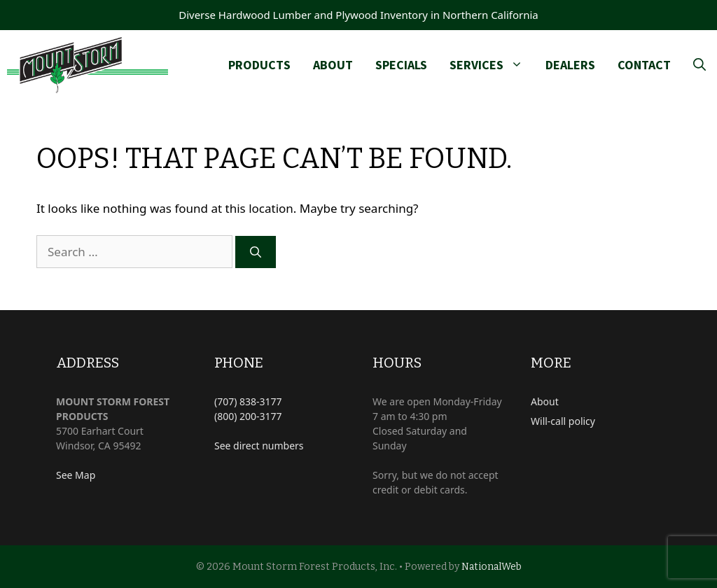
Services (492, 65)
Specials (401, 65)
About (333, 65)
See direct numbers (259, 446)
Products (259, 65)
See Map (76, 475)
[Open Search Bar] (699, 65)
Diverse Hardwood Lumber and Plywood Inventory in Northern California (358, 15)
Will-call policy (563, 421)
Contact (644, 65)
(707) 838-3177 (248, 401)
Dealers (570, 65)
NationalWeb (492, 567)
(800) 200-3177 (248, 416)
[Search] (256, 252)
